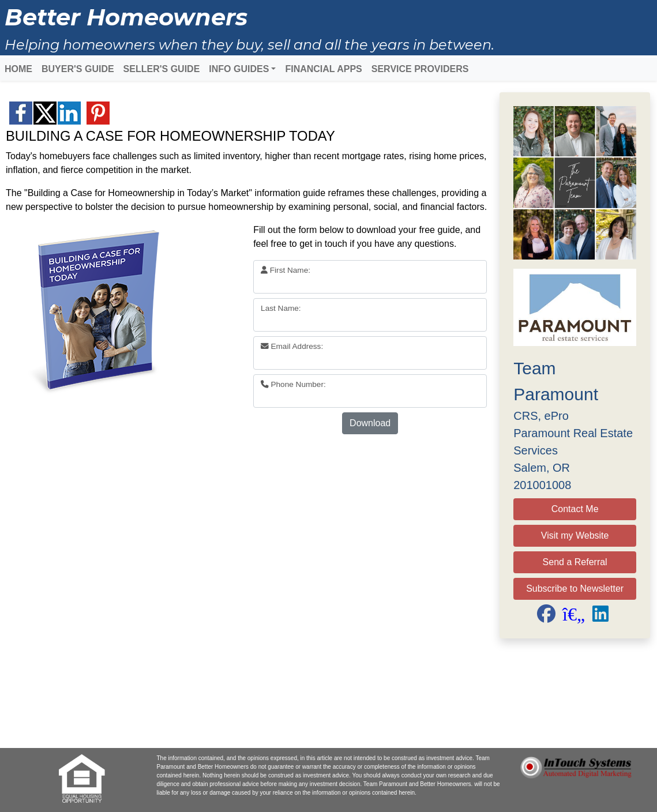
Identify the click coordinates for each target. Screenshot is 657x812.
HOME (18, 69)
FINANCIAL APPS (323, 69)
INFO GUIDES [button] (239, 69)
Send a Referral (575, 562)
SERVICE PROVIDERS (420, 69)
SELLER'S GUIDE (162, 69)
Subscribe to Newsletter (575, 589)
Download (370, 423)
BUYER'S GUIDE (78, 69)
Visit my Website (575, 535)
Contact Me (575, 509)
